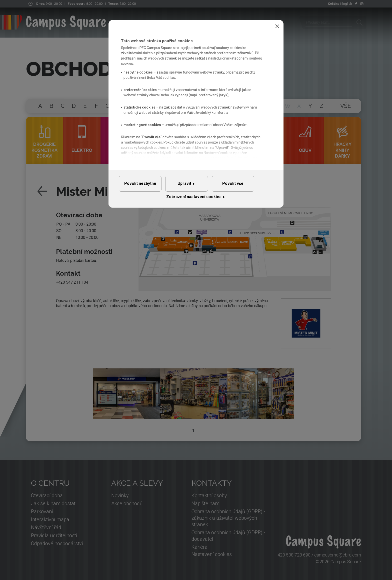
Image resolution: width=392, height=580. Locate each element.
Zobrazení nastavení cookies (194, 201)
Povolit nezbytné (143, 186)
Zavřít (277, 26)
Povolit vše (249, 186)
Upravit (194, 186)
